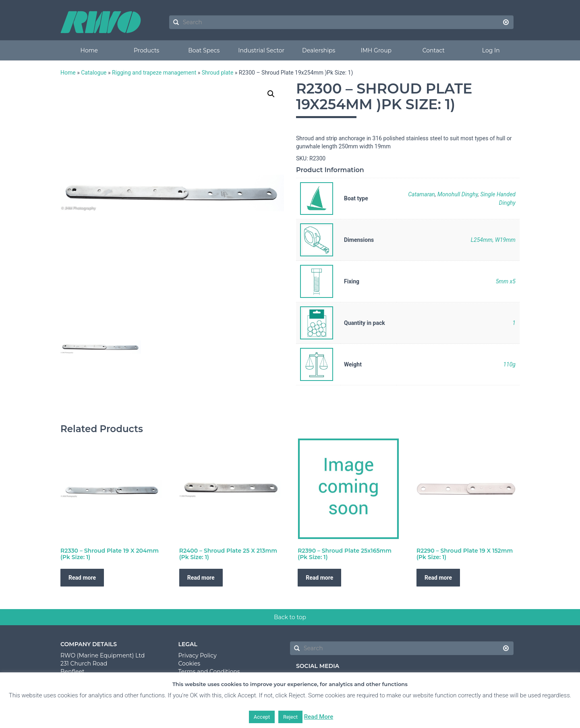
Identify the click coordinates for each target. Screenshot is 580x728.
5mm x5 (506, 281)
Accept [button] (262, 717)
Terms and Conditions (209, 672)
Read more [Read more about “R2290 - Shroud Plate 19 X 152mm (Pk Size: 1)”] (438, 578)
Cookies (190, 664)
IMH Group (376, 50)
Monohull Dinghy (458, 194)
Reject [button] (290, 717)
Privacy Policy (198, 655)
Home (89, 50)
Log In (491, 50)
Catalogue (94, 73)
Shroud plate (218, 73)
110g (509, 364)
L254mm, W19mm (493, 240)
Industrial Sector (261, 50)
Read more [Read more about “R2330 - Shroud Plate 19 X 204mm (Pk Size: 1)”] (82, 578)
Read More (319, 717)
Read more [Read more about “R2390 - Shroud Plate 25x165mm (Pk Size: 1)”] (319, 578)
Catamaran (422, 194)
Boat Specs (204, 50)
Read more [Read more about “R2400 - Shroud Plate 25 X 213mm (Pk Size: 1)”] (201, 578)
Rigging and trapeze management (154, 73)
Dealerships (319, 50)
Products (146, 50)
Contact (434, 50)
